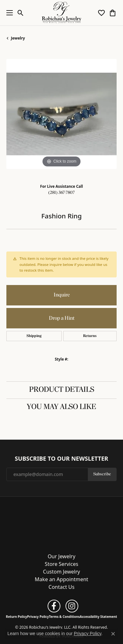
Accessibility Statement (99, 617)
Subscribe (102, 474)
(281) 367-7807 (61, 193)
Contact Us (61, 587)
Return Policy (17, 617)
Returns (90, 336)
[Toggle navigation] (8, 13)
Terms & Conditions (64, 617)
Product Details (62, 390)
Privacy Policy (38, 617)
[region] (61, 114)
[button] (21, 13)
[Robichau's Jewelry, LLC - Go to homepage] (62, 523)
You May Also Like (61, 407)
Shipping (34, 336)
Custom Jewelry (62, 572)
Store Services (61, 564)
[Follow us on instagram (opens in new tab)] (72, 606)
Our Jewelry (61, 556)
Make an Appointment (61, 579)
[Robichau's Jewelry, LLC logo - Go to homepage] (61, 13)
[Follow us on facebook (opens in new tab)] (54, 606)
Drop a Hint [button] (62, 318)
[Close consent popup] (113, 634)
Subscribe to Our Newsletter (61, 459)
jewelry (18, 38)
